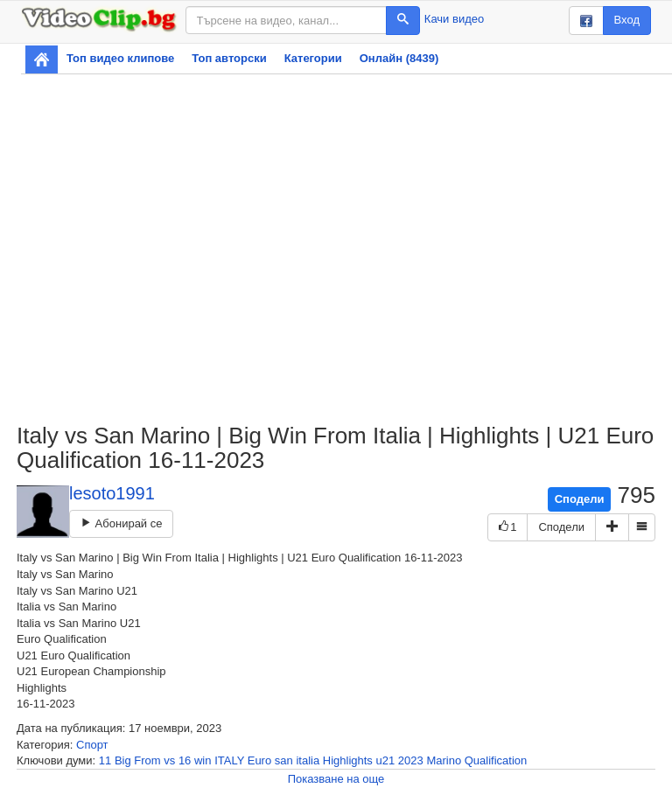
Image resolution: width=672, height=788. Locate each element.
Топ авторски (229, 58)
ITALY (229, 760)
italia (308, 760)
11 (105, 760)
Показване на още (336, 779)
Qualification (496, 760)
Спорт (92, 745)
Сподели (580, 499)
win (203, 760)
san (284, 760)
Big (123, 760)
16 (185, 760)
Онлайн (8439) (399, 58)
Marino (444, 760)
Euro (259, 760)
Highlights (348, 760)
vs (169, 760)
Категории (313, 58)
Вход (627, 20)
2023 (411, 760)
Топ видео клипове (120, 58)
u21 (386, 760)
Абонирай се (121, 523)
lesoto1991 (112, 493)
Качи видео (454, 19)
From (147, 760)
